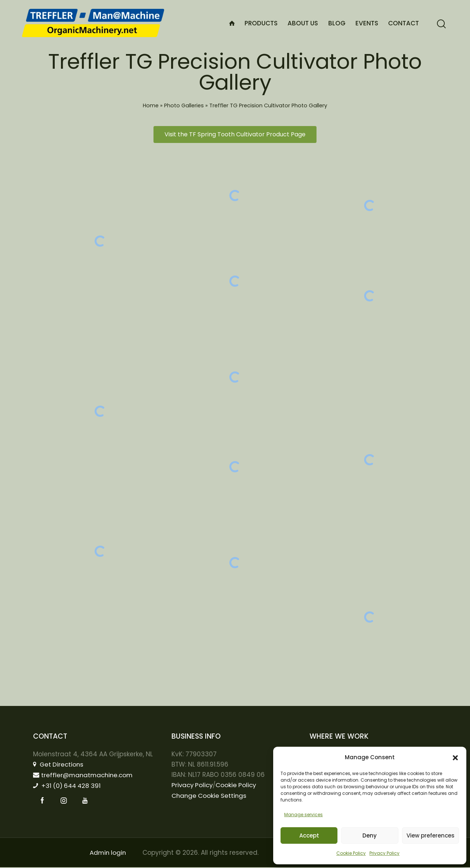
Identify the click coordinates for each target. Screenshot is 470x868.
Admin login (108, 853)
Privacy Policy (384, 853)
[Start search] (441, 24)
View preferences (431, 835)
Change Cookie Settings (210, 796)
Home (151, 105)
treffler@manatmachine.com (84, 775)
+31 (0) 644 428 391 (68, 786)
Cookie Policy (351, 853)
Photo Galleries (184, 105)
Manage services (303, 815)
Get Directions (59, 764)
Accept (309, 835)
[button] (455, 758)
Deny (370, 835)
